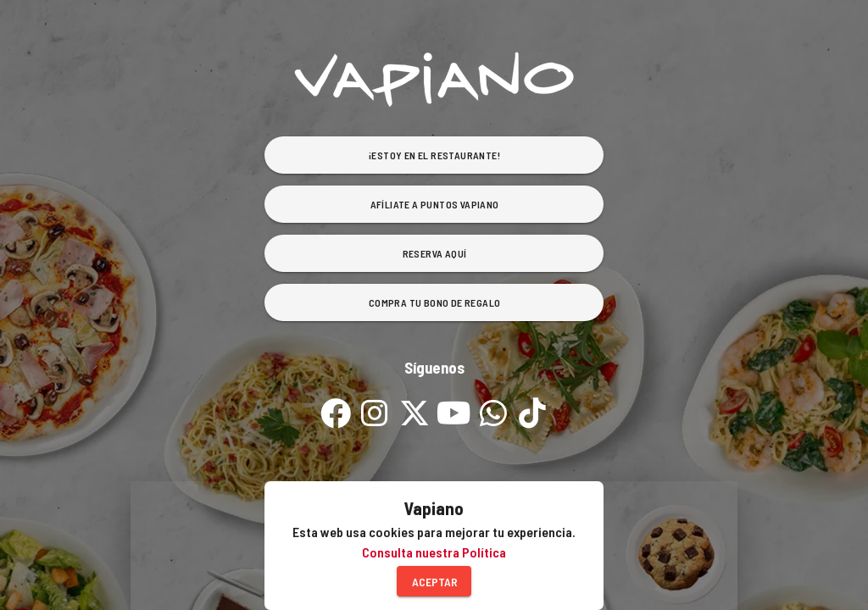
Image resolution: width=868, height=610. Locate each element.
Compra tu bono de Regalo (435, 302)
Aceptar (435, 582)
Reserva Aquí (435, 253)
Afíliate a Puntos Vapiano (435, 204)
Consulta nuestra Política (434, 552)
